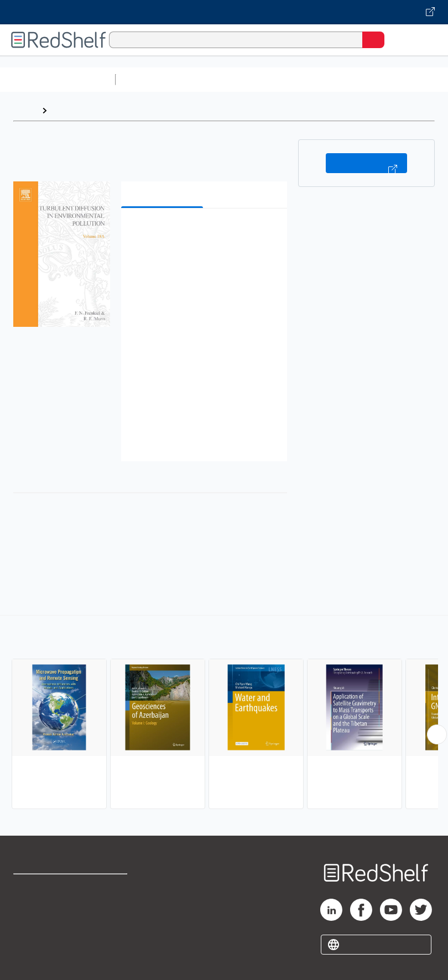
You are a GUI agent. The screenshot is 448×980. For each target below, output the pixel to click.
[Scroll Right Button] (437, 734)
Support (28, 912)
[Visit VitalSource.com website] (224, 12)
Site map (30, 960)
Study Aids (149, 79)
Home (25, 110)
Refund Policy (117, 912)
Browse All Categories (58, 79)
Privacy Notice (41, 936)
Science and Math (217, 79)
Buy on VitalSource (366, 163)
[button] (203, 234)
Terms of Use (116, 887)
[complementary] (224, 713)
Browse (68, 110)
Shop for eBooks (46, 887)
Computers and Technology (316, 79)
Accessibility (115, 936)
